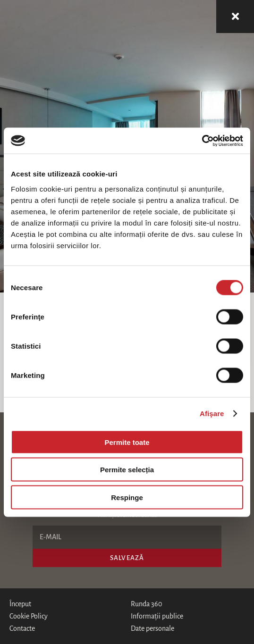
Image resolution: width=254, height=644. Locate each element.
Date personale (152, 628)
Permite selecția (127, 470)
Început (20, 604)
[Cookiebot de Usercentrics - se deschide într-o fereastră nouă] (202, 141)
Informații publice (157, 616)
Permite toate (127, 442)
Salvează (127, 558)
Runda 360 (146, 604)
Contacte (22, 628)
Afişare (212, 414)
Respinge (127, 497)
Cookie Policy (29, 616)
